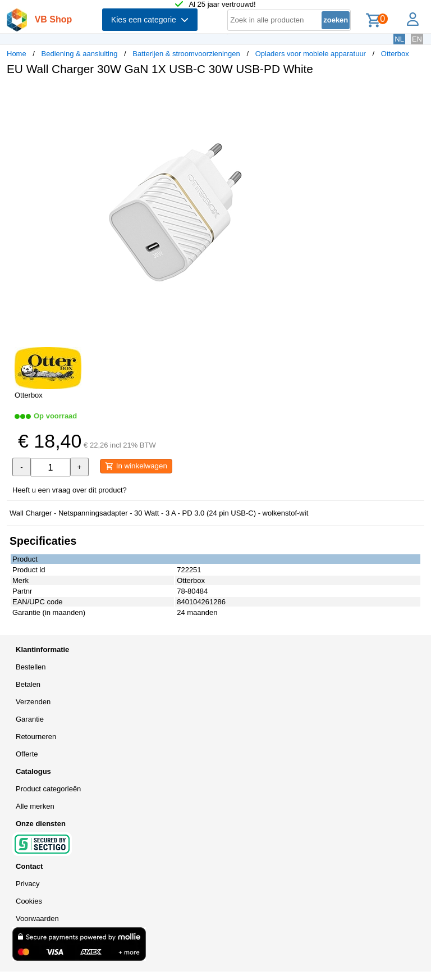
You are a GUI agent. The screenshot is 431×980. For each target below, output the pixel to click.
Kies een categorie (150, 20)
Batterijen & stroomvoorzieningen (186, 54)
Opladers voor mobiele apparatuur (311, 54)
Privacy (28, 884)
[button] (333, 96)
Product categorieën (48, 789)
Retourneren (36, 737)
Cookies (29, 901)
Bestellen (31, 667)
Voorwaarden (37, 919)
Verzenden (33, 702)
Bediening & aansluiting (80, 54)
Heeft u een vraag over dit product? (70, 490)
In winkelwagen (136, 466)
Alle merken (35, 806)
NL (399, 39)
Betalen (28, 684)
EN (417, 39)
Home (17, 54)
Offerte (27, 754)
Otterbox (395, 54)
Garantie (30, 719)
